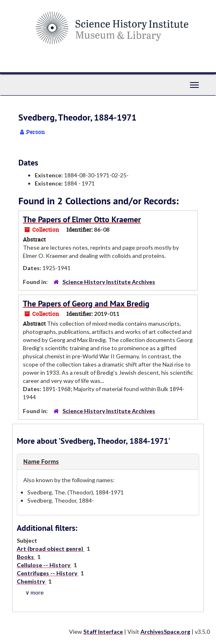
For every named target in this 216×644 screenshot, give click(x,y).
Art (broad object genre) (51, 549)
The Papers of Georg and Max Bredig (86, 304)
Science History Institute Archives (109, 282)
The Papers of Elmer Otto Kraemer (82, 219)
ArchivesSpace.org (165, 632)
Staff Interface (103, 632)
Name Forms (41, 462)
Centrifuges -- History (48, 573)
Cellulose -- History (44, 565)
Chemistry (31, 581)
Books (26, 557)
